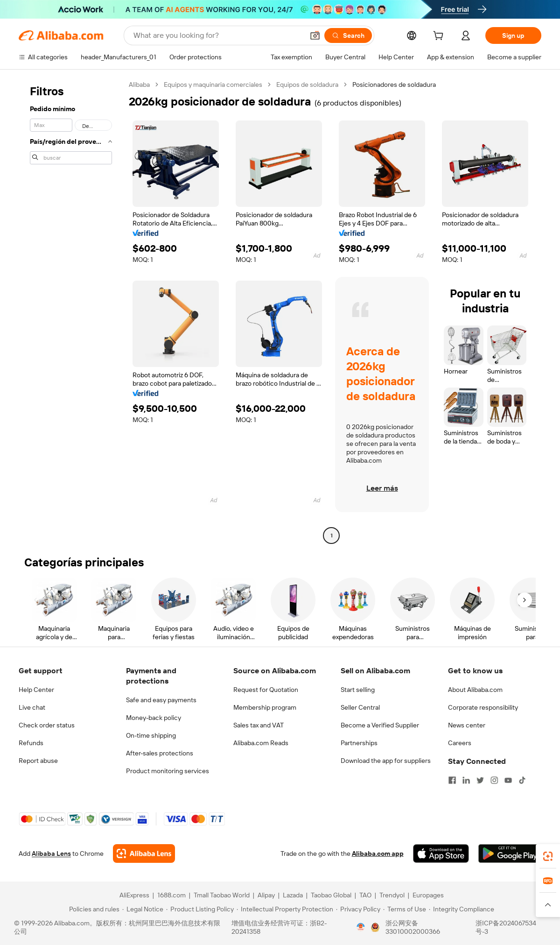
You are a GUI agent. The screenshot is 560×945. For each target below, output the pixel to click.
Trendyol (392, 895)
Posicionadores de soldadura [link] (394, 85)
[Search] (348, 35)
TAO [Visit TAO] (365, 895)
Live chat (32, 707)
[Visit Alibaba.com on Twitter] (480, 780)
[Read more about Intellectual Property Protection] (285, 909)
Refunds (31, 743)
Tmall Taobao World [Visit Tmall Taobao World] (222, 895)
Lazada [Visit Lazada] (293, 895)
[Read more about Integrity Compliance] (462, 909)
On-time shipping (151, 735)
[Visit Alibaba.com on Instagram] (494, 780)
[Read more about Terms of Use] (405, 909)
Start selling (358, 690)
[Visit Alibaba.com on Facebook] (452, 780)
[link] (548, 856)
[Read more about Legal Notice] (143, 909)
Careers (460, 743)
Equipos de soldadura (307, 85)
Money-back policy (154, 718)
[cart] (440, 37)
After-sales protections (160, 753)
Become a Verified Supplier (380, 725)
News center (467, 725)
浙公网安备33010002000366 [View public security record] (413, 927)
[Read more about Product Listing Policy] (200, 909)
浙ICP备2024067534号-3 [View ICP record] (506, 927)
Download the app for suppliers (386, 761)
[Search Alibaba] (218, 35)
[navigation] (71, 311)
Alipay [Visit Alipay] (266, 895)
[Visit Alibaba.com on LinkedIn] (466, 780)
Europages (428, 895)
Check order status (47, 725)
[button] (315, 35)
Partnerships (359, 743)
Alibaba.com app (378, 853)
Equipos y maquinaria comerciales (213, 85)
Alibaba (139, 85)
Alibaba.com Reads (261, 743)
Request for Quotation (266, 690)
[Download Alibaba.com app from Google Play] (510, 853)
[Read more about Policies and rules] (93, 909)
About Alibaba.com (475, 690)
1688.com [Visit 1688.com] (171, 895)
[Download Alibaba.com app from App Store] (441, 853)
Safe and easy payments (161, 700)
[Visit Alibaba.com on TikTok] (522, 780)
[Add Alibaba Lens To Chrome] (144, 853)
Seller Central (360, 707)
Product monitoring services (168, 771)
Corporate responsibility (483, 707)
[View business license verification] (361, 927)
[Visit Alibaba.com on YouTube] (508, 780)
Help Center (36, 690)
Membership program (265, 707)
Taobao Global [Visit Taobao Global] (331, 895)
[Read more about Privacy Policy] (358, 909)
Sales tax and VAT (259, 725)
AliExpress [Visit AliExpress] (134, 895)
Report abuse (38, 761)
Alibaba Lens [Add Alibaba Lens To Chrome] (51, 853)
